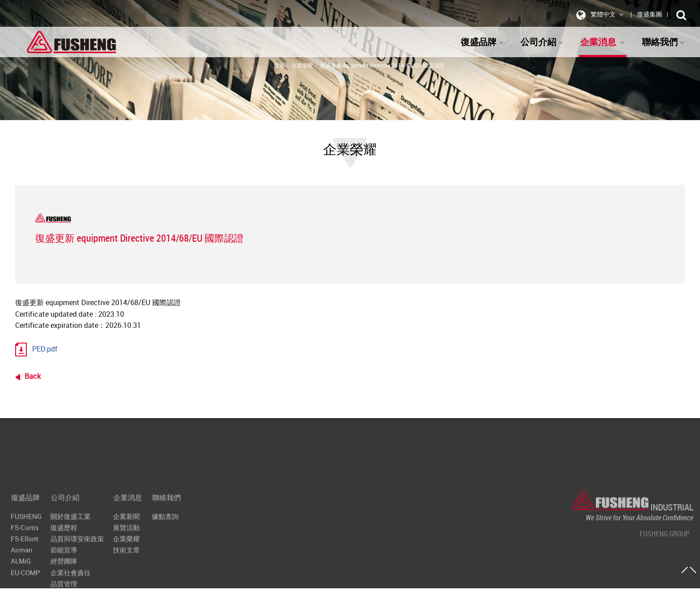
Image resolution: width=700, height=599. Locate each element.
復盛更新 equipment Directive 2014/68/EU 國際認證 (382, 65)
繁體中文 (598, 15)
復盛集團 (650, 14)
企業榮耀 (302, 65)
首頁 (279, 65)
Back (33, 376)
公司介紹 (542, 42)
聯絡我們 (663, 42)
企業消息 (603, 42)
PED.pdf (45, 349)
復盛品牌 (482, 42)
